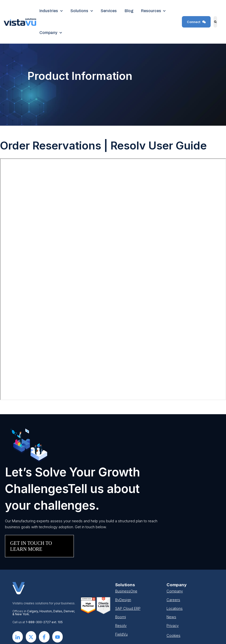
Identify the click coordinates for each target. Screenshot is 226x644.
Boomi (121, 617)
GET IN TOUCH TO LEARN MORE (31, 546)
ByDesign (123, 600)
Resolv (121, 626)
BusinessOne (126, 591)
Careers (173, 600)
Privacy (173, 626)
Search (212, 25)
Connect (196, 22)
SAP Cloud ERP (128, 609)
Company (175, 591)
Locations (175, 609)
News (171, 617)
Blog (129, 11)
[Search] (215, 22)
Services (109, 11)
